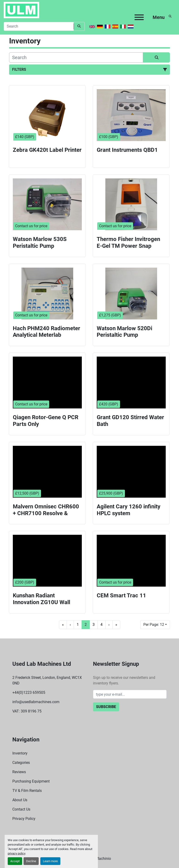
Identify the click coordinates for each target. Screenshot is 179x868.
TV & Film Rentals (27, 791)
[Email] (130, 694)
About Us (20, 800)
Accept (15, 861)
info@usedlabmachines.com (36, 702)
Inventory (20, 753)
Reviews (19, 772)
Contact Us (21, 809)
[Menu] (139, 17)
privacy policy (16, 853)
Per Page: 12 (154, 625)
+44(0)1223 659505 (29, 693)
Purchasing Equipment (31, 781)
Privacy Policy (24, 819)
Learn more (50, 861)
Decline (31, 861)
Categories (21, 763)
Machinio (103, 859)
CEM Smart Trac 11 (121, 595)
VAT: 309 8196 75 (27, 711)
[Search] (39, 26)
